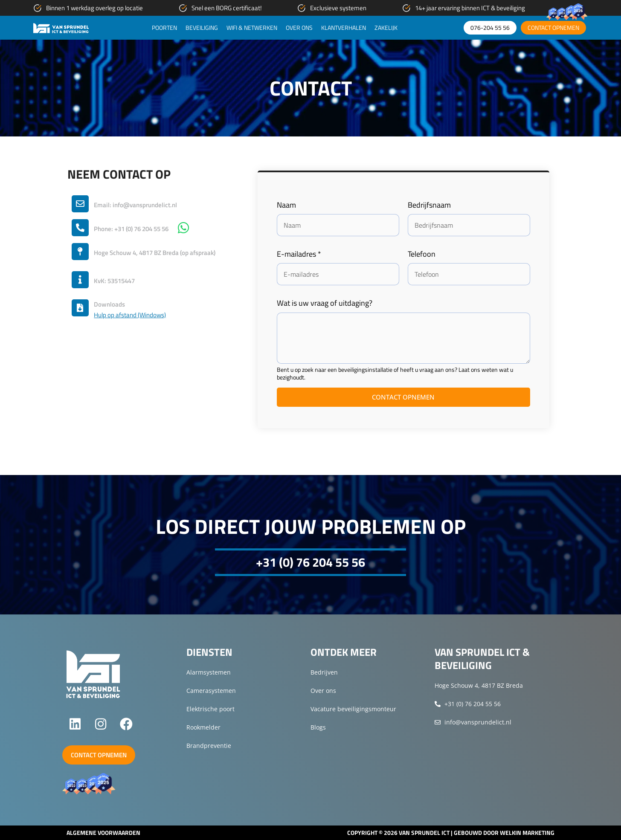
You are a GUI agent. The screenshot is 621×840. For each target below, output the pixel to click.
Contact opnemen (403, 397)
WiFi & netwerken (252, 28)
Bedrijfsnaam (429, 205)
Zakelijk (386, 28)
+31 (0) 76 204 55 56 (310, 562)
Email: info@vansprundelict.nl (135, 205)
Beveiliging (202, 28)
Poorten (164, 28)
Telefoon (422, 254)
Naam (286, 205)
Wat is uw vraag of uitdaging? (325, 303)
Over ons (299, 28)
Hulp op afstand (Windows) (130, 315)
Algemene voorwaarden (103, 833)
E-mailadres (299, 254)
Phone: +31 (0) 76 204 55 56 (131, 229)
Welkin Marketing (527, 833)
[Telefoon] (469, 274)
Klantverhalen (344, 28)
